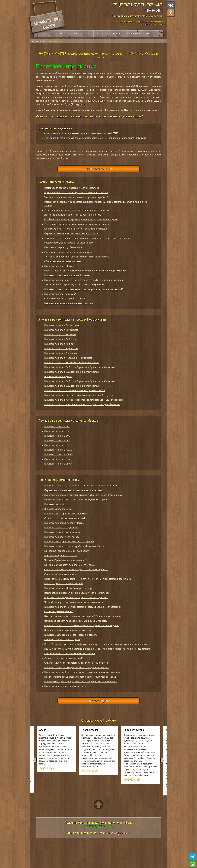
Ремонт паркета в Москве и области (63, 584)
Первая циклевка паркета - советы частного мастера (72, 233)
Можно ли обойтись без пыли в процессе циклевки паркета (76, 500)
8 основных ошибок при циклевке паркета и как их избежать (77, 257)
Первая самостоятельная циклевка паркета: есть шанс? (74, 490)
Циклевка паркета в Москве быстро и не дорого (70, 588)
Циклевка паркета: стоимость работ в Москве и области (74, 546)
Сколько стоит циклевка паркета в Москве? (67, 658)
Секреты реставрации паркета (60, 574)
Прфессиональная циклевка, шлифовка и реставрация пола (76, 597)
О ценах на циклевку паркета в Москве (65, 299)
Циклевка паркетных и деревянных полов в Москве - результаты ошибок (83, 495)
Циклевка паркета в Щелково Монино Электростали (72, 372)
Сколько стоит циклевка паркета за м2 (65, 518)
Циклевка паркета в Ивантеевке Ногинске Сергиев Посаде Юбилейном (82, 404)
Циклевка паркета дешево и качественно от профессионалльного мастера (84, 280)
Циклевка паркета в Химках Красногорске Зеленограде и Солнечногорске (84, 400)
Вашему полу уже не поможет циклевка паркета (70, 243)
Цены (88, 34)
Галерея (118, 34)
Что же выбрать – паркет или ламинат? (65, 560)
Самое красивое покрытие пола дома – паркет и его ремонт (76, 570)
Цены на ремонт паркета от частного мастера (69, 303)
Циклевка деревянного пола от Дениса (65, 686)
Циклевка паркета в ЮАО (58, 445)
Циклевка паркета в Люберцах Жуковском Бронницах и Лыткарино (80, 367)
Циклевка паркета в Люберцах (61, 339)
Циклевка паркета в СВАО (58, 464)
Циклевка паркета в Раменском (61, 330)
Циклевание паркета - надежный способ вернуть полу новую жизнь (81, 681)
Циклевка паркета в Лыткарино (61, 344)
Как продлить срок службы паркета (63, 247)
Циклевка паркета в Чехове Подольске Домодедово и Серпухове (79, 395)
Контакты (151, 34)
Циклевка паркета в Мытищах (60, 335)
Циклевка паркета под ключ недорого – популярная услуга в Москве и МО (84, 289)
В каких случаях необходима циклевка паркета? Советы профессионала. (83, 616)
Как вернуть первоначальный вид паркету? (67, 551)
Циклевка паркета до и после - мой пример (67, 275)
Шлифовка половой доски (58, 376)
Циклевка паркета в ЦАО (57, 431)
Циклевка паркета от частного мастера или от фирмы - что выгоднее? (81, 625)
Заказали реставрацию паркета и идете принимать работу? (76, 197)
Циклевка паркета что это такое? (62, 537)
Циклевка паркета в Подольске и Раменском (68, 358)
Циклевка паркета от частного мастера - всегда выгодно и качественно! (83, 607)
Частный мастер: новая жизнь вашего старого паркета (74, 602)
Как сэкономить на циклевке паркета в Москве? (70, 653)
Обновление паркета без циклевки (63, 261)
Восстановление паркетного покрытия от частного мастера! (76, 593)
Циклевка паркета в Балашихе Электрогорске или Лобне (74, 390)
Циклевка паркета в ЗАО (57, 436)
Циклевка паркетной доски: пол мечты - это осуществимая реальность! (82, 672)
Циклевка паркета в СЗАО (58, 459)
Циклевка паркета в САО (57, 440)
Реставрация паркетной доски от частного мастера (72, 188)
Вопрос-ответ (134, 34)
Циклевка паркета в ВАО (57, 426)
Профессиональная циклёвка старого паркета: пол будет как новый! (81, 677)
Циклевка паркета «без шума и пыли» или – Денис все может (77, 667)
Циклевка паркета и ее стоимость (62, 532)
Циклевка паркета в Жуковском (61, 349)
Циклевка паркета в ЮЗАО (58, 450)
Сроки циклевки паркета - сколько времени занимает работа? (77, 224)
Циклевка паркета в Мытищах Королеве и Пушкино (72, 363)
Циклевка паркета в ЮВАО (58, 454)
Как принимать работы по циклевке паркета (68, 252)
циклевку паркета (92, 73)
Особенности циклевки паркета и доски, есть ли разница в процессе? (81, 219)
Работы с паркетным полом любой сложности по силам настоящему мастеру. (86, 271)
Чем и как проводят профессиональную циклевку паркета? (76, 621)
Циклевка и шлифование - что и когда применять (71, 635)
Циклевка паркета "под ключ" (60, 294)
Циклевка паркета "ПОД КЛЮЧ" (61, 528)
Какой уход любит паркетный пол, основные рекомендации (76, 229)
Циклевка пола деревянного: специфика (66, 514)
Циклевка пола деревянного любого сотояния (69, 542)
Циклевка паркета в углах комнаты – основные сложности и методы (81, 486)
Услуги (77, 34)
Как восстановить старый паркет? (62, 639)
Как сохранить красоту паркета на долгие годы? (70, 565)
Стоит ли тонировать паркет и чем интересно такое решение (77, 210)
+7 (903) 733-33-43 (137, 5)
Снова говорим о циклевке (59, 611)
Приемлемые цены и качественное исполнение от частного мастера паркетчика (88, 579)
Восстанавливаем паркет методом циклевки (68, 630)
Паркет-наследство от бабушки (61, 556)
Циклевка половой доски (58, 504)
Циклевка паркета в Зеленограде (62, 325)
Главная (65, 34)
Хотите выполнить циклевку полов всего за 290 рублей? (74, 285)
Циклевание (102, 34)
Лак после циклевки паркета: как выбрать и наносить (73, 215)
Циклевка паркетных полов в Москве (64, 523)
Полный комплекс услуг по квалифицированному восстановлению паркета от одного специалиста (97, 644)
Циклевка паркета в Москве (59, 266)
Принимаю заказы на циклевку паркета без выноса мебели (76, 192)
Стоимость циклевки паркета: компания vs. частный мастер (76, 663)
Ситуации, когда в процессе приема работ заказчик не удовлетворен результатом (88, 238)
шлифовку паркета (124, 73)
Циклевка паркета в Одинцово (61, 353)
